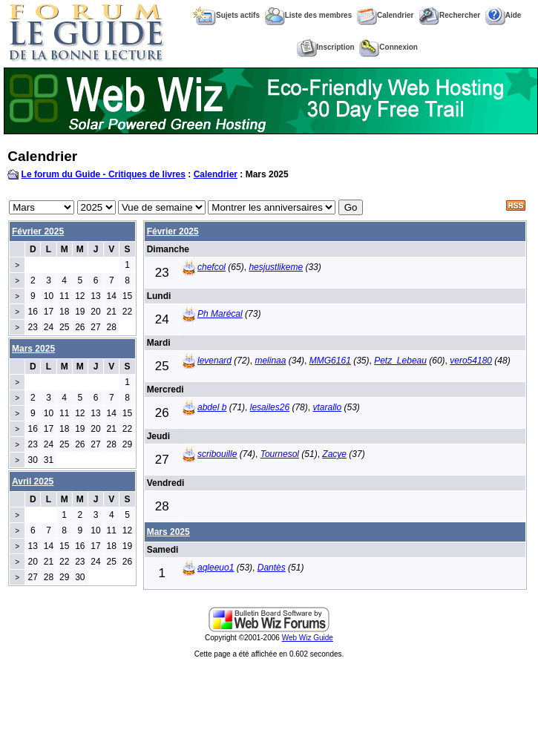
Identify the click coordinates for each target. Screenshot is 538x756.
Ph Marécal (220, 314)
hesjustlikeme (276, 267)
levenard (214, 361)
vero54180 (471, 361)
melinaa (270, 361)
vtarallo (327, 407)
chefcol (211, 267)
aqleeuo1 (216, 568)
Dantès (272, 568)
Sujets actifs (226, 15)
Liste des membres (309, 15)
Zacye (334, 454)
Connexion (388, 47)
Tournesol (280, 454)
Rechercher (449, 15)
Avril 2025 (33, 481)
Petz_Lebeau (400, 361)
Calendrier (385, 15)
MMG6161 (330, 361)
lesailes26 (270, 407)
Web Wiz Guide (308, 638)
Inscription (326, 47)
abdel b (212, 407)
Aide (503, 15)
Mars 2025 (168, 532)
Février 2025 (38, 231)
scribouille (217, 454)
